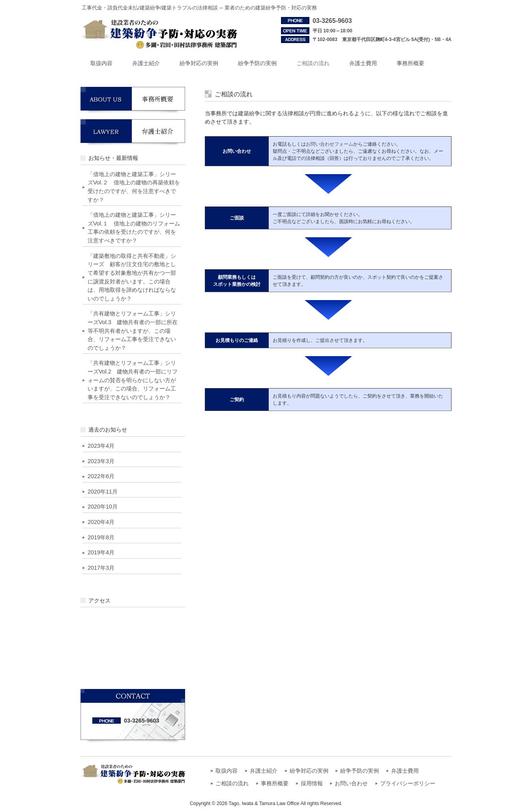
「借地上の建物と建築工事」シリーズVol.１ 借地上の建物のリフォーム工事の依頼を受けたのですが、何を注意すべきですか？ (134, 228)
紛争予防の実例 (360, 771)
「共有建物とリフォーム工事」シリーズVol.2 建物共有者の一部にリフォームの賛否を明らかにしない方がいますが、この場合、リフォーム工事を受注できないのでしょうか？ (133, 380)
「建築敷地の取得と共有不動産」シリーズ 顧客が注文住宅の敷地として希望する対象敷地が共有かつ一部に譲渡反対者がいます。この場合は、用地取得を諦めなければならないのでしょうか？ (132, 277)
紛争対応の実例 (309, 771)
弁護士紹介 (264, 771)
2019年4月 (101, 552)
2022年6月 (101, 476)
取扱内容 (227, 771)
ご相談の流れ (232, 784)
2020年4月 (101, 522)
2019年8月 (101, 537)
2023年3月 (101, 461)
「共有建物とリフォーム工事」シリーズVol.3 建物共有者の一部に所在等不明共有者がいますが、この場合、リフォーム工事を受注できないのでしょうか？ (133, 330)
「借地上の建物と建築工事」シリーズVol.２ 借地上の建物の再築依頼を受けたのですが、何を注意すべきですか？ (134, 187)
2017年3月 (101, 568)
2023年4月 (101, 446)
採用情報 (312, 784)
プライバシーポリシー (408, 784)
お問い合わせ (351, 784)
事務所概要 (275, 784)
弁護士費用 (405, 771)
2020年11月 (103, 492)
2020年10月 (103, 507)
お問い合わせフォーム (330, 144)
